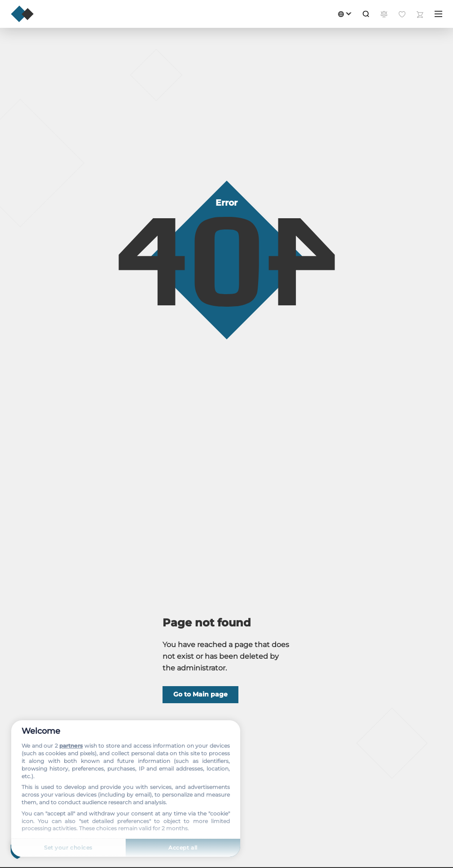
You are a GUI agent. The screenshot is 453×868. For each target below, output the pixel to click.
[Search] (366, 14)
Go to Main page (200, 694)
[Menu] (438, 14)
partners (71, 746)
